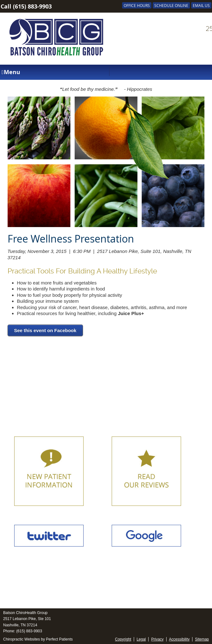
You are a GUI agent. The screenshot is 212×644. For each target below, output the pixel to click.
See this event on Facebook (45, 330)
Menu (11, 72)
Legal (141, 639)
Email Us (201, 5)
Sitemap (202, 639)
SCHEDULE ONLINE (171, 5)
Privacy (157, 639)
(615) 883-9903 (32, 6)
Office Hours (137, 5)
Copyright (123, 639)
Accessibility (179, 639)
